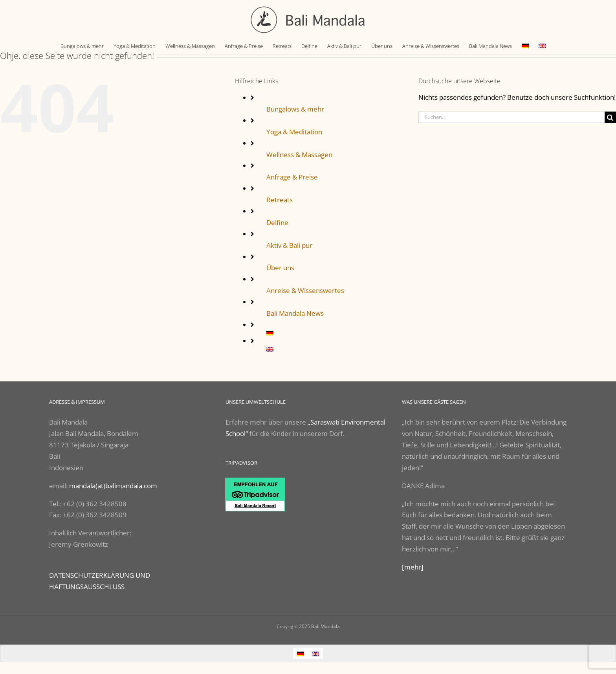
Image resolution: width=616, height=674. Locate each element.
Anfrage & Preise (292, 177)
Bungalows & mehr (295, 109)
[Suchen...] (511, 117)
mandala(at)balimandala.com (113, 486)
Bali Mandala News (295, 313)
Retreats (280, 200)
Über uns (280, 268)
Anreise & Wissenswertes (305, 290)
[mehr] (413, 567)
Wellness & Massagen (299, 155)
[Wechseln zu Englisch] (542, 46)
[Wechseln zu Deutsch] (301, 653)
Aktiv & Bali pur (289, 245)
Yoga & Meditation (294, 132)
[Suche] (610, 117)
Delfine (277, 223)
